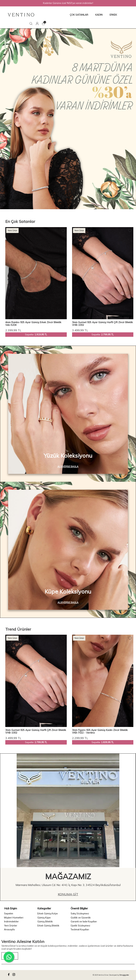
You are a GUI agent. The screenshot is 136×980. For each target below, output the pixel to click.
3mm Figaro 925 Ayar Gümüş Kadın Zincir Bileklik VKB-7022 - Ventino (100, 731)
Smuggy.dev (124, 975)
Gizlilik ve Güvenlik (81, 918)
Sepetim (9, 913)
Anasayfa (9, 929)
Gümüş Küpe (44, 918)
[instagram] (14, 975)
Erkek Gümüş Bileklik (48, 926)
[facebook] (9, 975)
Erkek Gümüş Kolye (48, 913)
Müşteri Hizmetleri (14, 918)
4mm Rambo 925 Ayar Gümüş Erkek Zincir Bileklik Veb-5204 (33, 324)
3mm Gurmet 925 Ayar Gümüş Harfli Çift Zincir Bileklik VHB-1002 (102, 324)
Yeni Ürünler (11, 926)
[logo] (21, 15)
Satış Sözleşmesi (80, 913)
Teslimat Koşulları (80, 929)
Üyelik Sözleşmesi (80, 926)
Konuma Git (68, 894)
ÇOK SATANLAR (79, 15)
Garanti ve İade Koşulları (84, 921)
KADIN (99, 15)
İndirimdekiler (11, 921)
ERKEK (113, 15)
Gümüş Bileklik (45, 921)
